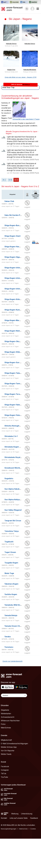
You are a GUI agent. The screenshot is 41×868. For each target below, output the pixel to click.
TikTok (4, 774)
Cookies (33, 829)
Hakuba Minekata (30, 70)
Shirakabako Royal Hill (14, 457)
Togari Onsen (10, 552)
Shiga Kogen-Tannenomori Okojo (19, 384)
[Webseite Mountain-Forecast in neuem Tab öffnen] (14, 2)
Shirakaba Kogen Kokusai (15, 447)
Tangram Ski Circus (13, 521)
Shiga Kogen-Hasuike (14, 247)
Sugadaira (9, 478)
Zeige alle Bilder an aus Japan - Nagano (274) (21, 77)
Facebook (5, 766)
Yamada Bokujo (11, 615)
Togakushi (9, 542)
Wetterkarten (6, 714)
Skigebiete (5, 710)
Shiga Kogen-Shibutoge (15, 352)
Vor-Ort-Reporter (8, 751)
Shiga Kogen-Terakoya (14, 394)
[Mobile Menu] (38, 9)
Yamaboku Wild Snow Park (16, 605)
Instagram (5, 770)
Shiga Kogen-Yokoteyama (15, 415)
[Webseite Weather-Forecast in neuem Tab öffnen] (33, 2)
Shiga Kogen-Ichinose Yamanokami (19, 289)
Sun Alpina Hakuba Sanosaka (17, 489)
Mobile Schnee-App (9, 747)
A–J (4, 180)
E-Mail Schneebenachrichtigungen (14, 744)
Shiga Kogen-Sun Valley (15, 362)
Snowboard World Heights (16, 468)
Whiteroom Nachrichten (10, 721)
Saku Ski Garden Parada (15, 215)
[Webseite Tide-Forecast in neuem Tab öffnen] (24, 2)
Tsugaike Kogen (11, 563)
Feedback (34, 818)
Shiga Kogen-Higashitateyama (17, 257)
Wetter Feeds (6, 754)
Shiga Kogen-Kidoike (13, 299)
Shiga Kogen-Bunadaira (14, 225)
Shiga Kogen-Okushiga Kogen (17, 341)
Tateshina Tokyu (12, 531)
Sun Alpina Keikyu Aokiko (15, 500)
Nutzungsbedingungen (9, 829)
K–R (10, 180)
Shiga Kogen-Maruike (14, 320)
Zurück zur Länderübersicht (12, 661)
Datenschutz (23, 829)
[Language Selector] (14, 695)
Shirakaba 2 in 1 (11, 436)
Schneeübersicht (8, 717)
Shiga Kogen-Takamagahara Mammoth (21, 373)
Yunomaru (9, 647)
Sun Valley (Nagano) (13, 510)
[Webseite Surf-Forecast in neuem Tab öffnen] (5, 2)
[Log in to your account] (32, 9)
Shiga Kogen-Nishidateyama (17, 331)
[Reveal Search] (27, 9)
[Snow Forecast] (12, 9)
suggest (27, 207)
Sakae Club (9, 201)
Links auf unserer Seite (19, 818)
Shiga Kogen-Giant (13, 236)
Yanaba (8, 637)
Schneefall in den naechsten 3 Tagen (26, 119)
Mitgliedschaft (6, 740)
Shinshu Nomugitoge (14, 426)
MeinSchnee (6, 728)
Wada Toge (9, 573)
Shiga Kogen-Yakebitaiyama (16, 405)
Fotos (3, 724)
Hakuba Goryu (11, 44)
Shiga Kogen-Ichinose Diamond (18, 268)
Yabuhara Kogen (11, 584)
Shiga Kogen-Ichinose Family (17, 278)
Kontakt (4, 818)
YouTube (4, 777)
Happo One (11, 70)
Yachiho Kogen (11, 594)
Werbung (15, 814)
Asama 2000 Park (31, 146)
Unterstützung (27, 814)
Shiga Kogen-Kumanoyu (15, 310)
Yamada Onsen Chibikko (15, 626)
